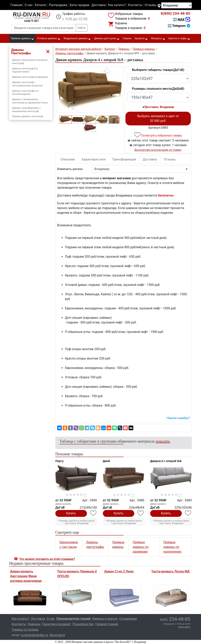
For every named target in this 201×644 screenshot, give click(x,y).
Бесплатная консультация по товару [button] (158, 150)
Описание (68, 159)
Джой (106, 461)
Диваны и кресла (105, 619)
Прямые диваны (22, 39)
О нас (29, 5)
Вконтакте (57, 635)
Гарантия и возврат (57, 624)
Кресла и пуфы (179, 39)
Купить (71, 513)
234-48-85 (175, 14)
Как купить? (117, 5)
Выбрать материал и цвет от (158, 118)
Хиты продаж (79, 5)
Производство (83, 624)
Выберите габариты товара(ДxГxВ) (158, 70)
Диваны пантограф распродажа (30, 77)
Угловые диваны (49, 39)
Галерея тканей (107, 624)
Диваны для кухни (107, 39)
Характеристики (94, 159)
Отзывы (151, 5)
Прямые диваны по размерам (141, 547)
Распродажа (58, 5)
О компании (128, 619)
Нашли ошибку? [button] (178, 418)
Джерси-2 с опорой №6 (166, 461)
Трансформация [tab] (124, 159)
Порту (59, 461)
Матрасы (158, 39)
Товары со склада (25, 630)
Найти (82, 28)
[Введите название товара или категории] (44, 28)
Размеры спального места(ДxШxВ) (158, 89)
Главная (16, 5)
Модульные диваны (77, 39)
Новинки (34, 624)
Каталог (41, 5)
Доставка (99, 5)
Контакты (135, 5)
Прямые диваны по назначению (172, 547)
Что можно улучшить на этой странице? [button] (47, 559)
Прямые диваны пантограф (28, 116)
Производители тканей (73, 619)
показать (163, 441)
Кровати (141, 39)
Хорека (127, 38)
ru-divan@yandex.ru (35, 635)
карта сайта (184, 627)
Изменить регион (70, 169)
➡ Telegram (179, 26)
